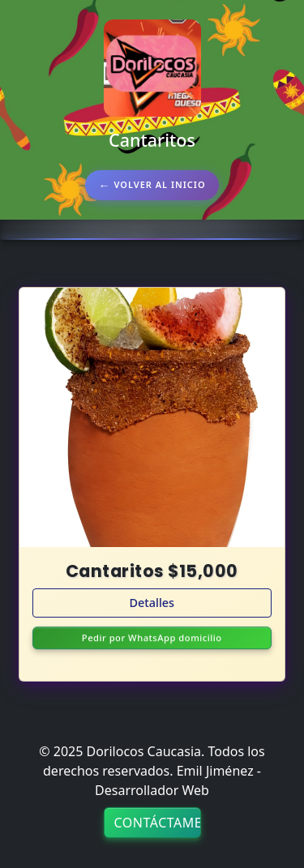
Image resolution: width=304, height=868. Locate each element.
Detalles (152, 603)
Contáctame (158, 823)
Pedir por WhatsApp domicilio (152, 639)
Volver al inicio (159, 184)
